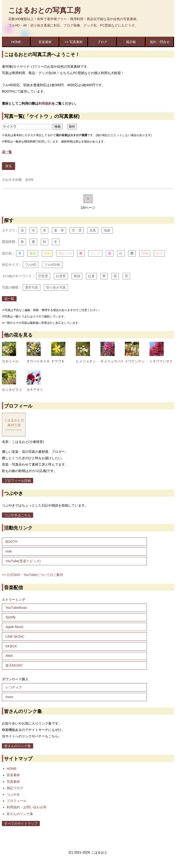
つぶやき (13, 794)
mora (9, 697)
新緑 (77, 276)
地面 (107, 230)
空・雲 (77, 230)
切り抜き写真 (56, 287)
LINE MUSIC (15, 637)
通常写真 (32, 287)
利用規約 (45, 103)
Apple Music (14, 627)
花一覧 (9, 299)
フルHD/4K (52, 265)
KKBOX (11, 646)
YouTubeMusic (16, 608)
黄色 (47, 253)
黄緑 (33, 253)
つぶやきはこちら (18, 515)
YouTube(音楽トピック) (23, 561)
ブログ (102, 42)
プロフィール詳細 (18, 481)
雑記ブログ (15, 788)
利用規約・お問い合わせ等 (27, 807)
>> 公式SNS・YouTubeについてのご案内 (32, 575)
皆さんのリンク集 (18, 746)
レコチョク (14, 687)
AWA (9, 656)
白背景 (61, 276)
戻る (9, 166)
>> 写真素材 (74, 42)
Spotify (11, 617)
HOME (16, 42)
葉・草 (59, 230)
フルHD (31, 265)
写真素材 (13, 782)
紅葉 (91, 276)
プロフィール (17, 801)
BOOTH (11, 542)
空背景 (43, 276)
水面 (93, 230)
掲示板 (131, 42)
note (9, 551)
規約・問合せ (160, 42)
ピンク (95, 253)
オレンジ (65, 253)
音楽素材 (45, 42)
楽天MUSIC (14, 665)
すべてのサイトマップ (21, 823)
